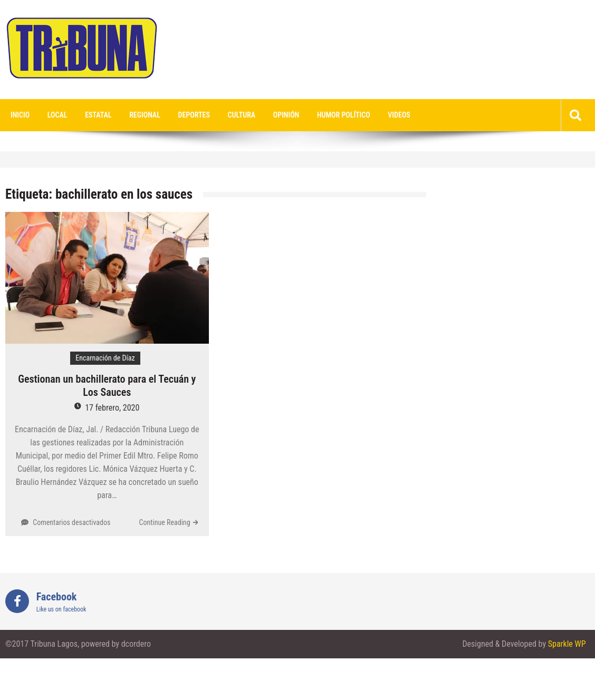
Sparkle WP (567, 644)
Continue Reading (165, 522)
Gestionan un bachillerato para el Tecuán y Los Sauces (107, 386)
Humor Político (344, 115)
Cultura (242, 115)
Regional (145, 115)
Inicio (20, 115)
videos (399, 115)
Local (57, 115)
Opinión (286, 115)
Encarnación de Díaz (105, 358)
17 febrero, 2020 (112, 408)
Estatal (98, 115)
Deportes (194, 115)
